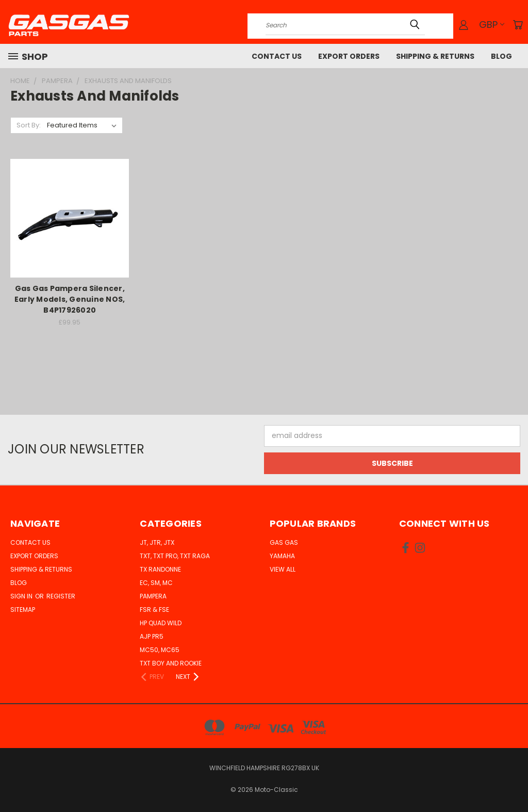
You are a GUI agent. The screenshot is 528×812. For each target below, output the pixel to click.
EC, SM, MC (156, 583)
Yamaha (282, 556)
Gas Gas (284, 542)
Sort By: (29, 125)
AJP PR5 (152, 636)
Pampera (153, 596)
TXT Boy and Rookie (171, 663)
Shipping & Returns (435, 56)
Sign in (22, 596)
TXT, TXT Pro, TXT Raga (175, 556)
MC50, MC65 (160, 650)
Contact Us (277, 56)
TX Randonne (160, 569)
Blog (501, 56)
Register (61, 596)
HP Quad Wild (161, 623)
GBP (492, 25)
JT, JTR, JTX (157, 542)
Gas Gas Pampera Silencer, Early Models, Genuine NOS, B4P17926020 (70, 299)
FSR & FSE (154, 610)
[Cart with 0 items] (518, 25)
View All (283, 569)
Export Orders (349, 56)
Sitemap (23, 610)
